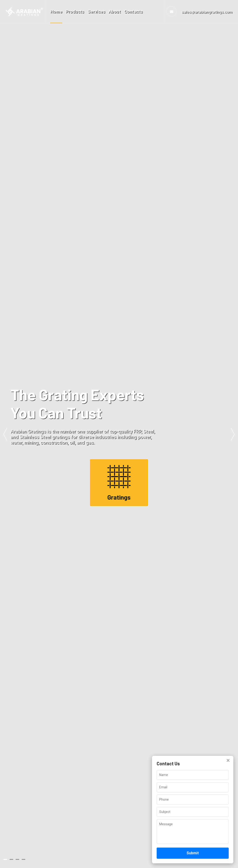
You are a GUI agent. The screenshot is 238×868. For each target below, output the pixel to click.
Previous (5, 434)
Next (233, 434)
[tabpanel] (119, 434)
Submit (193, 853)
